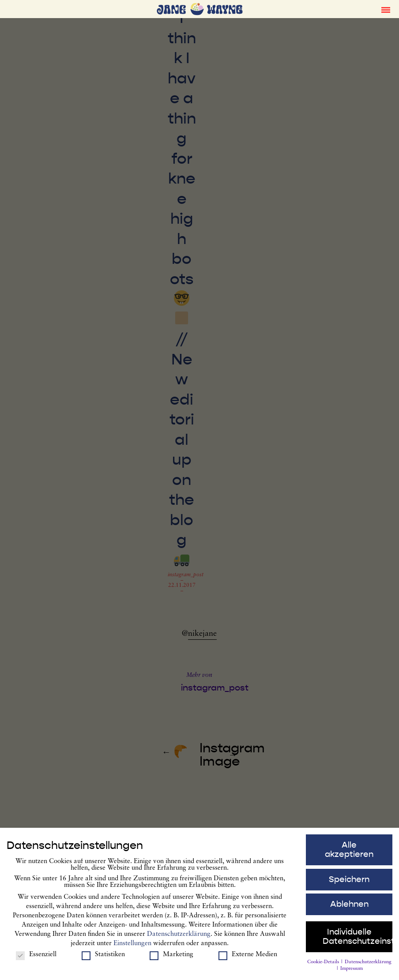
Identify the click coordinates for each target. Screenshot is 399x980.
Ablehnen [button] (349, 906)
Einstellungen (132, 945)
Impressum (352, 971)
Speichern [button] (349, 881)
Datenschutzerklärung (179, 936)
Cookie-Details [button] (324, 964)
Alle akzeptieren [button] (349, 852)
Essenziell (36, 957)
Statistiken (103, 957)
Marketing (171, 957)
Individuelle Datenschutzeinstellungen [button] (358, 939)
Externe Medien (248, 957)
